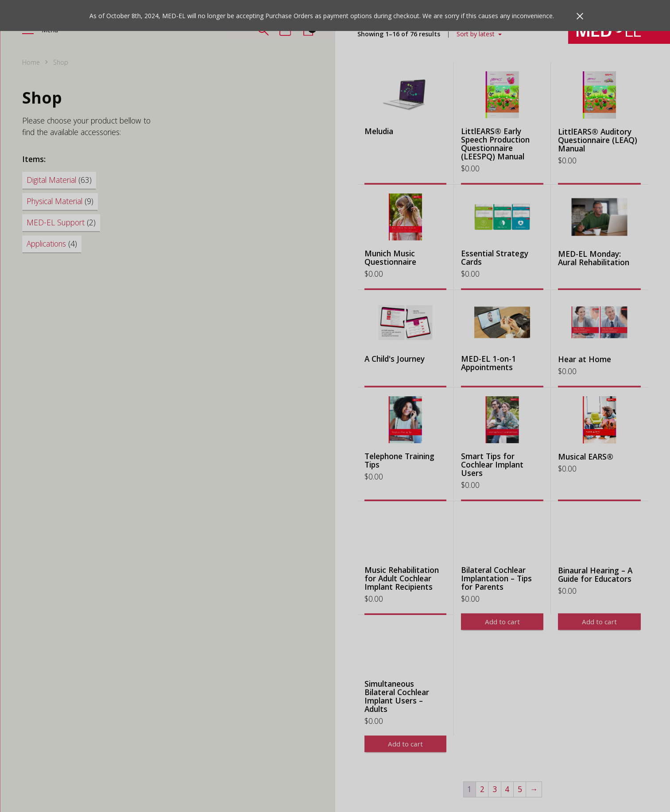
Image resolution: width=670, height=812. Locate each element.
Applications (52, 244)
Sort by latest (476, 34)
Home (31, 62)
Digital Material (59, 180)
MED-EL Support (61, 222)
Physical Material (60, 201)
